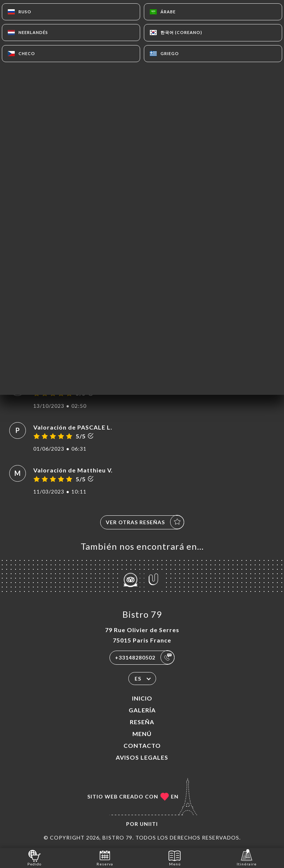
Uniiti (149, 824)
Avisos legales (142, 757)
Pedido (34, 857)
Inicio (142, 698)
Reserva (105, 857)
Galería (142, 710)
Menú (142, 734)
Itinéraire (247, 857)
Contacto (142, 745)
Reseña (142, 722)
